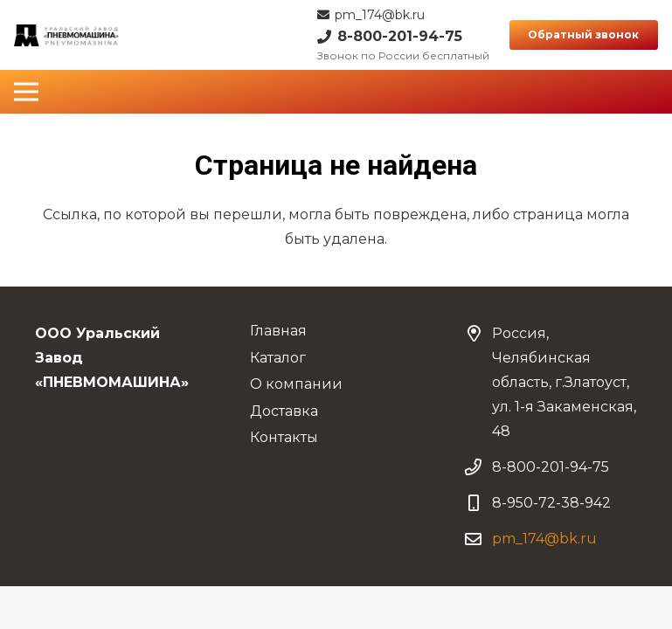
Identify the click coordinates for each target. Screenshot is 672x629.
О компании (296, 384)
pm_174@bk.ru (544, 539)
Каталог (278, 358)
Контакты (284, 437)
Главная (278, 331)
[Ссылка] (67, 35)
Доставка (284, 411)
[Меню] (26, 92)
